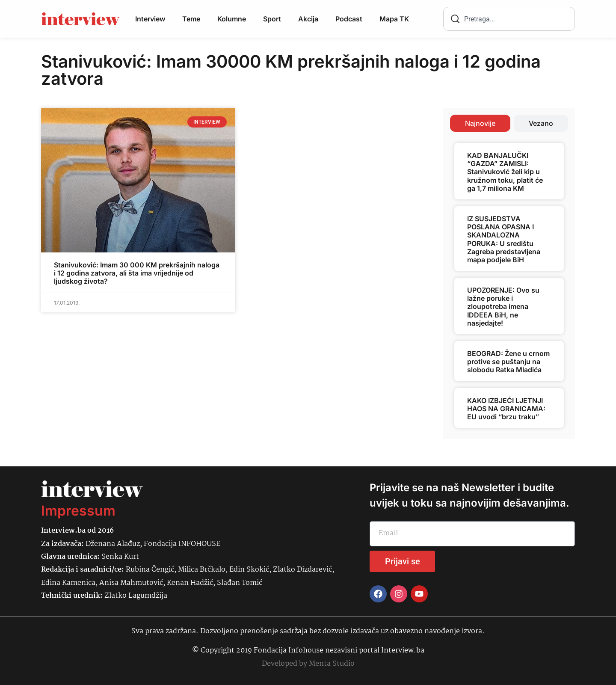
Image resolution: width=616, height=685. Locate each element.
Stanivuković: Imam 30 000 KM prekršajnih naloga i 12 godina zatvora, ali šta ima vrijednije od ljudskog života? (137, 273)
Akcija (308, 19)
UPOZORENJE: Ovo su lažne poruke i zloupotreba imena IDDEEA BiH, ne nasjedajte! (503, 307)
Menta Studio (332, 664)
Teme (191, 19)
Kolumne (232, 19)
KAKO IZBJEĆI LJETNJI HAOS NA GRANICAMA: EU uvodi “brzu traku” (506, 409)
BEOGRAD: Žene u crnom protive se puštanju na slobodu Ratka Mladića (508, 362)
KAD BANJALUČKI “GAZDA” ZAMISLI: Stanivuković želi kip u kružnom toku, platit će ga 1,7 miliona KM (505, 172)
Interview (150, 19)
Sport (272, 19)
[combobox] (509, 19)
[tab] (480, 123)
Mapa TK (394, 19)
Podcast (349, 19)
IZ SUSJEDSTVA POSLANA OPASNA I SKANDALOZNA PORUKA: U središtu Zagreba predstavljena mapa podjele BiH (504, 239)
